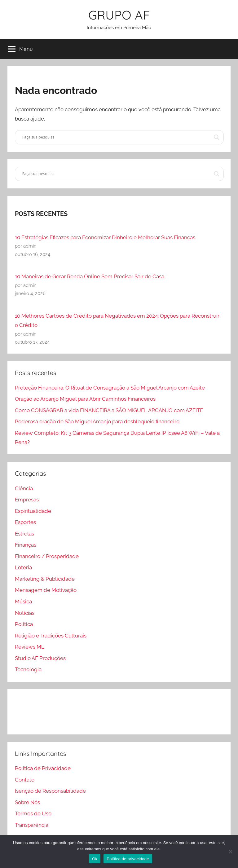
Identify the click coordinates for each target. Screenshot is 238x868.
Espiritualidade (33, 511)
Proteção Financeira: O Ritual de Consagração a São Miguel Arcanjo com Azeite (110, 388)
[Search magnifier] (217, 137)
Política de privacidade (128, 859)
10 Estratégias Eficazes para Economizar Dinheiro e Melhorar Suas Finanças (105, 237)
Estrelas (24, 534)
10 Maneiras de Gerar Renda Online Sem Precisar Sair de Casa (90, 276)
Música (23, 601)
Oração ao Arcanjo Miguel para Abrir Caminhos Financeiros (85, 399)
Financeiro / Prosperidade (47, 556)
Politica (24, 624)
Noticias (25, 613)
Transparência (32, 825)
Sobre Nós (27, 802)
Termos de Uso (33, 813)
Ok (95, 859)
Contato (25, 780)
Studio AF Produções (40, 658)
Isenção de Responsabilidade (50, 791)
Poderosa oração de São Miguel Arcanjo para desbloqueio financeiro (97, 421)
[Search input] (117, 137)
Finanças (26, 545)
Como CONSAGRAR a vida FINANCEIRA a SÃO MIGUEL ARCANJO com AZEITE (109, 410)
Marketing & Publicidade (45, 579)
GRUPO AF (119, 15)
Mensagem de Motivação (46, 590)
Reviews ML (30, 647)
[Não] (230, 852)
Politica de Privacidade (43, 768)
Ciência (24, 488)
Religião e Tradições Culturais (51, 636)
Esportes (25, 522)
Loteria (23, 567)
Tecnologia (28, 669)
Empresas (27, 500)
